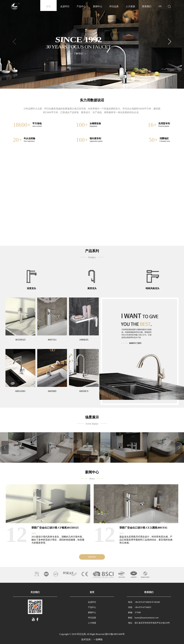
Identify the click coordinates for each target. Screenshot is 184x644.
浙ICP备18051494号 (115, 634)
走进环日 (65, 6)
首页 (48, 6)
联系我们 (147, 6)
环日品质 (114, 6)
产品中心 (81, 6)
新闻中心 (98, 6)
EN (160, 6)
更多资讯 (92, 557)
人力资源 (130, 6)
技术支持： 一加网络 (92, 639)
